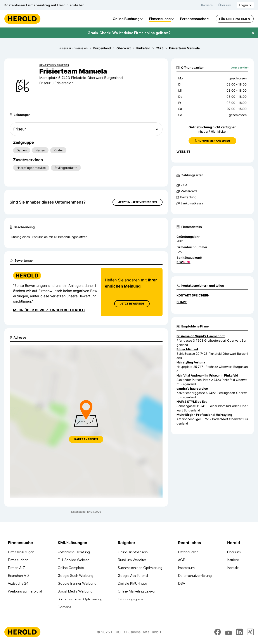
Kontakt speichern (193, 295)
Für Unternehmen (235, 19)
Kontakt (233, 568)
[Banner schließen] (253, 33)
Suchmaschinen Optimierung (80, 599)
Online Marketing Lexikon (137, 591)
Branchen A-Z (19, 575)
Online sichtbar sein (133, 552)
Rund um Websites (132, 560)
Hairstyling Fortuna (191, 362)
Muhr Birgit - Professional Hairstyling (204, 415)
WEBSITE (184, 152)
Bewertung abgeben (54, 65)
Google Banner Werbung (77, 583)
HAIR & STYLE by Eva (192, 402)
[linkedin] (239, 632)
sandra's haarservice (192, 388)
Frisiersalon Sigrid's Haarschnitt (201, 336)
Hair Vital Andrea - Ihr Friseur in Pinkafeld (207, 375)
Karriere (207, 5)
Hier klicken (219, 131)
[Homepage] (22, 19)
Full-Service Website (74, 560)
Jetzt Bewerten (132, 304)
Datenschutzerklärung (195, 575)
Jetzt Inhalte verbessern (138, 202)
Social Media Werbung (75, 591)
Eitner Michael (187, 349)
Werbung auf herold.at (25, 591)
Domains (64, 607)
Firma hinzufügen (21, 552)
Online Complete (71, 568)
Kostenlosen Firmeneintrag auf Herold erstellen (44, 5)
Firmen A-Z (16, 568)
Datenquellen (188, 552)
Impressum (186, 568)
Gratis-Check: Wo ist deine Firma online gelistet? (129, 33)
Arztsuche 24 (18, 583)
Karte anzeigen (86, 439)
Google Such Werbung (75, 575)
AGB (182, 560)
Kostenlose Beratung (74, 552)
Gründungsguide (131, 599)
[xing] (250, 632)
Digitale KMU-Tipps (132, 583)
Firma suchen (18, 560)
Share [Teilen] (182, 302)
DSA (182, 583)
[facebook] (218, 632)
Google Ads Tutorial (133, 575)
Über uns (225, 5)
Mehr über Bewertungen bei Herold (49, 310)
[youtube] (229, 632)
